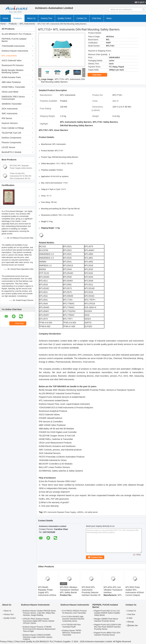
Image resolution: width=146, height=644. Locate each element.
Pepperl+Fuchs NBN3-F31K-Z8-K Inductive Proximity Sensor (107, 634)
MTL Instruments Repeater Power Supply (60, 512)
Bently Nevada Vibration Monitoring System (13, 71)
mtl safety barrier (91, 512)
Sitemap (131, 622)
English (141, 2)
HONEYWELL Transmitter (13, 87)
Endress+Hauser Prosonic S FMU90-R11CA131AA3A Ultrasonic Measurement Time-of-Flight (39, 629)
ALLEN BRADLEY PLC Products (16, 34)
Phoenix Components (11, 142)
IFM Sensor (7, 118)
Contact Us (82, 18)
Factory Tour (47, 18)
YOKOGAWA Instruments (13, 46)
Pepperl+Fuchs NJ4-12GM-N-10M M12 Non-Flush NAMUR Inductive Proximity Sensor (107, 627)
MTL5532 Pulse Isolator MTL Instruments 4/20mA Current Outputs (135, 591)
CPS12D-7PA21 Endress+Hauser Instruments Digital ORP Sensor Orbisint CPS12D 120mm (39, 621)
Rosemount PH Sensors (13, 65)
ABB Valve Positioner (11, 82)
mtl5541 (80, 512)
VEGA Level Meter (10, 92)
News (109, 18)
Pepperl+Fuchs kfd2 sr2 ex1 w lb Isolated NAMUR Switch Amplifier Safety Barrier (107, 613)
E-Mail (130, 618)
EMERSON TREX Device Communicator (13, 98)
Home (5, 18)
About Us (31, 18)
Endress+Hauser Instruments (15, 51)
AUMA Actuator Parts (11, 77)
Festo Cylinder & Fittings (13, 128)
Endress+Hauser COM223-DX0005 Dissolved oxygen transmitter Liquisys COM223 (38, 637)
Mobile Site (132, 626)
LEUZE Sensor (8, 147)
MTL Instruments (27, 24)
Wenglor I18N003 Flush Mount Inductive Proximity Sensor (106, 620)
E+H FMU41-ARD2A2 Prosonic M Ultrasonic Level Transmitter (75, 612)
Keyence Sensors (10, 123)
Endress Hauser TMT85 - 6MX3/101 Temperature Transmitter (72, 633)
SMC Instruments (9, 113)
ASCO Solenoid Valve (12, 60)
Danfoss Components (11, 138)
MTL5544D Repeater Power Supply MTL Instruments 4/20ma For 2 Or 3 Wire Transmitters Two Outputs (47, 595)
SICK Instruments (10, 109)
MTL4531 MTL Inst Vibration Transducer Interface (113, 590)
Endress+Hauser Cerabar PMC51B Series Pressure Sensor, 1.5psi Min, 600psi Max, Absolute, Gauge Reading (39, 613)
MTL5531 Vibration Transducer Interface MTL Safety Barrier (69, 590)
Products (18, 18)
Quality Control (64, 18)
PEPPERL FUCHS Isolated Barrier (14, 40)
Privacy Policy (6, 642)
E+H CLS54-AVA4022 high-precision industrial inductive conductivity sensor (73, 619)
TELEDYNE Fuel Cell (11, 133)
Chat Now (97, 18)
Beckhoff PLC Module (11, 152)
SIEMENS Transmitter (12, 104)
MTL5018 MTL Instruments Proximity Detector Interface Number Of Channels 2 (91, 592)
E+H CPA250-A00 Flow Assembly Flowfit (71, 626)
